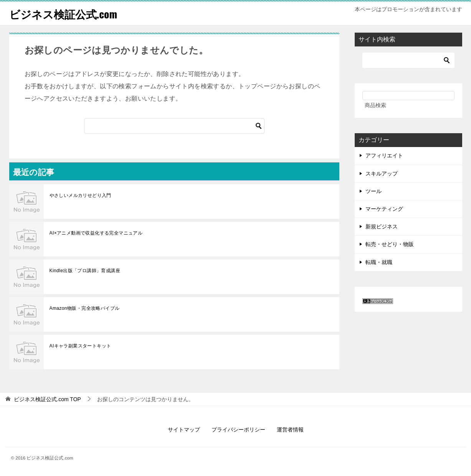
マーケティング (384, 209)
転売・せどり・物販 (390, 244)
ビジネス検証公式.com (67, 13)
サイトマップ (184, 430)
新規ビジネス (382, 226)
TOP (47, 399)
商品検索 (375, 105)
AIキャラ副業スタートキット (80, 346)
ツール (373, 191)
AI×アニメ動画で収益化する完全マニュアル (96, 233)
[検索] (174, 126)
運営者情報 (290, 430)
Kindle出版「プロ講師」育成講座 (85, 271)
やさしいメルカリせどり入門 (80, 195)
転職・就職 (379, 262)
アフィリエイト (384, 155)
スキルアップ (382, 174)
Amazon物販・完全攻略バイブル (85, 308)
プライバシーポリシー (238, 430)
